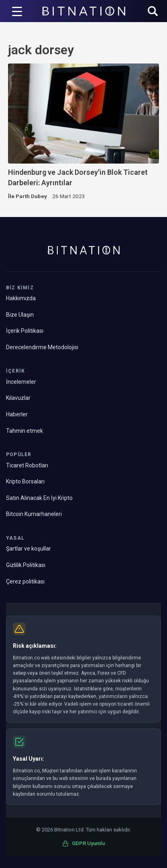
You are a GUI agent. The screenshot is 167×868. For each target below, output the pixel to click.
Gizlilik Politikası (26, 565)
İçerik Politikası (25, 331)
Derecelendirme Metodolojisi (42, 347)
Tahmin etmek (24, 431)
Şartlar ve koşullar (29, 549)
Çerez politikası (25, 581)
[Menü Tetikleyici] (17, 11)
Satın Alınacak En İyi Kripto (39, 498)
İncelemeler (21, 382)
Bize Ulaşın (20, 315)
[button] (153, 12)
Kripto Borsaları (25, 481)
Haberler (17, 414)
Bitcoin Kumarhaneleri (34, 514)
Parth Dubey (31, 196)
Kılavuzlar (18, 398)
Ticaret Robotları (27, 465)
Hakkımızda (21, 298)
